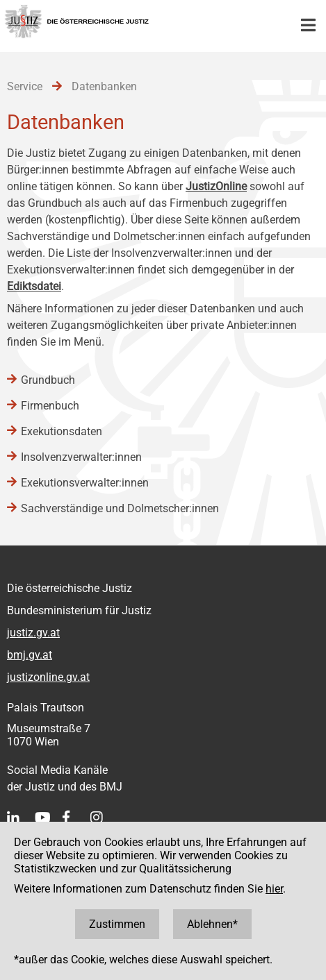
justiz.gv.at (33, 633)
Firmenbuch (50, 406)
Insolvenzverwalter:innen (81, 457)
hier (274, 889)
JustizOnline (216, 186)
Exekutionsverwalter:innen (85, 483)
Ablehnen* (212, 924)
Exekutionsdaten (62, 431)
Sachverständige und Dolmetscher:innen (120, 508)
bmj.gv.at (30, 655)
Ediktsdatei (34, 286)
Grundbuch (48, 380)
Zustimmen (117, 924)
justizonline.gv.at (48, 677)
